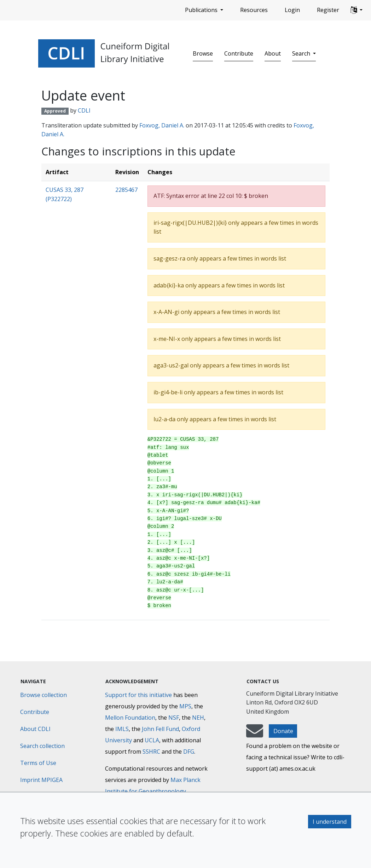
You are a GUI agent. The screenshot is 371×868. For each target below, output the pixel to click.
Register (328, 10)
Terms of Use (38, 763)
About (273, 53)
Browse (203, 53)
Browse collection (44, 695)
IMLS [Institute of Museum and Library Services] (122, 729)
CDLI (84, 110)
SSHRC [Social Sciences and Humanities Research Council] (151, 752)
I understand (330, 822)
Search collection (42, 746)
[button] (356, 10)
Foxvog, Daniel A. (162, 125)
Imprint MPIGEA (41, 780)
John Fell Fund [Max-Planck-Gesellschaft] (160, 729)
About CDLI (35, 729)
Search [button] (302, 53)
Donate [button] (283, 731)
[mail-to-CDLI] (255, 734)
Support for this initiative (138, 695)
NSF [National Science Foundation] (174, 718)
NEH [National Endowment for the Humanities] (198, 718)
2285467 (126, 190)
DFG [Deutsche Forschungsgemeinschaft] (189, 752)
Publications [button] (202, 10)
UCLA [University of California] (152, 740)
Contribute (239, 53)
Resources (254, 10)
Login (292, 10)
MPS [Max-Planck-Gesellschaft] (185, 706)
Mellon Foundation (130, 718)
